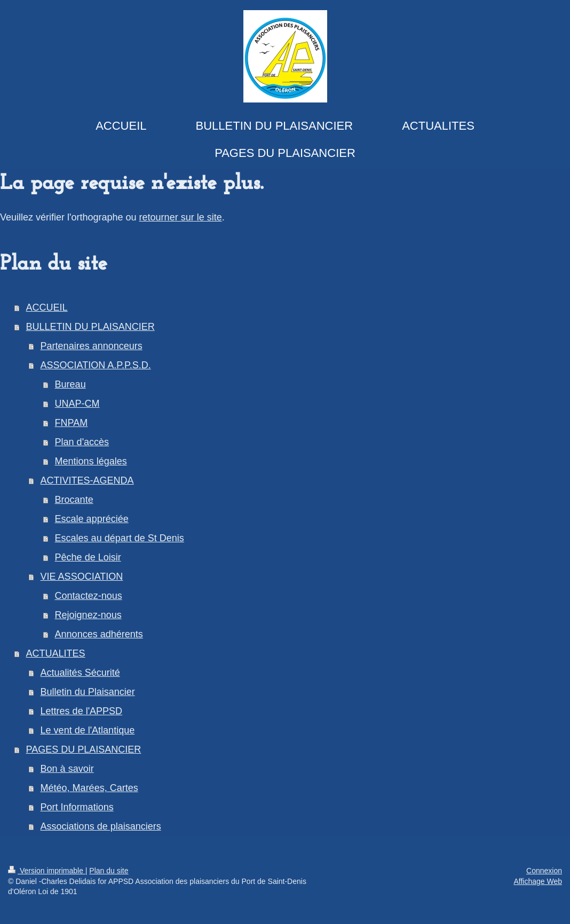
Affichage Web (538, 881)
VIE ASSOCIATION (82, 576)
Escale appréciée (92, 519)
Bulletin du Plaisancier (88, 692)
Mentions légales (91, 461)
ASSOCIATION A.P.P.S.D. (96, 365)
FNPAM (72, 423)
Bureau (70, 384)
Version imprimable (47, 871)
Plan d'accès (82, 442)
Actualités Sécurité (80, 673)
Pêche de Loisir (88, 557)
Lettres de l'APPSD (82, 711)
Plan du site (109, 871)
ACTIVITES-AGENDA (87, 480)
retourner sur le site (181, 217)
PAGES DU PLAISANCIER (84, 749)
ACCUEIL (47, 307)
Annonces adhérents (99, 634)
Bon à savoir (67, 769)
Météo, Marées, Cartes (89, 788)
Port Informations (77, 807)
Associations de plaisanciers (101, 826)
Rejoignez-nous (88, 615)
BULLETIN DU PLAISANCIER (90, 327)
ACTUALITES (56, 653)
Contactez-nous (89, 596)
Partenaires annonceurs (92, 346)
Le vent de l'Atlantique (88, 730)
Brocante (74, 500)
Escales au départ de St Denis (120, 538)
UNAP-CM (77, 404)
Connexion (544, 871)
